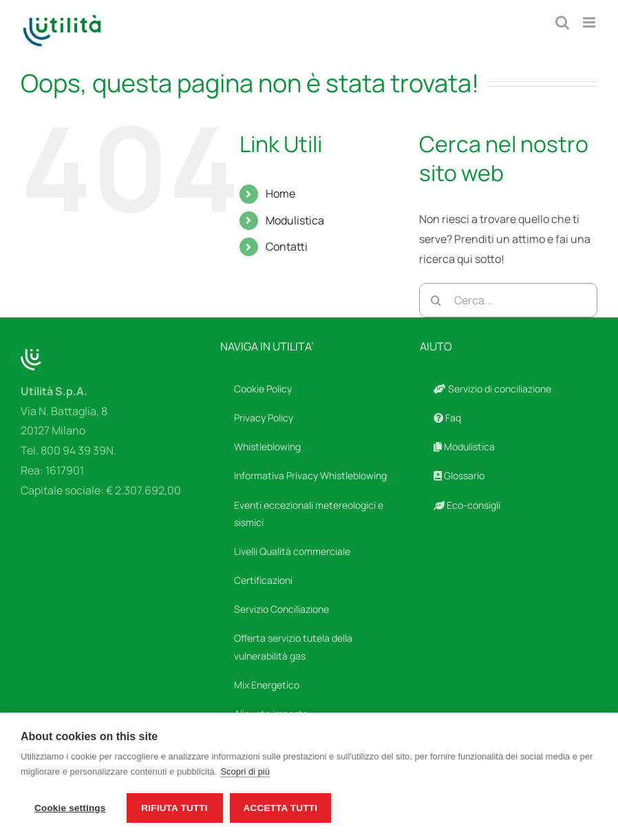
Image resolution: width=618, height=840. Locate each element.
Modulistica (295, 220)
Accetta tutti (281, 808)
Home (280, 193)
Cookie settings (70, 808)
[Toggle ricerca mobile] (562, 22)
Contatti (287, 246)
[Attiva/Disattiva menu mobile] (590, 22)
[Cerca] (436, 300)
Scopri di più (245, 771)
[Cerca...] (508, 300)
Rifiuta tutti (174, 808)
